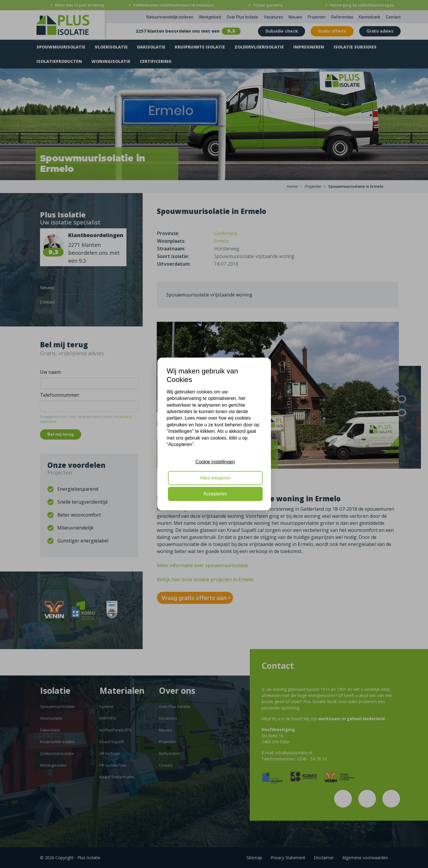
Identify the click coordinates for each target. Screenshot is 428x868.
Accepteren (215, 494)
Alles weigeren (215, 478)
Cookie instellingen (215, 462)
